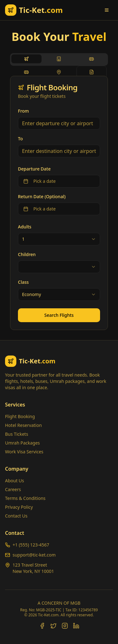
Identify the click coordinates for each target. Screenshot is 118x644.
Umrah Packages (22, 443)
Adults (25, 227)
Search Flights (59, 315)
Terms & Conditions (25, 498)
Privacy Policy (19, 507)
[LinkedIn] (76, 626)
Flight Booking (20, 416)
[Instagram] (65, 626)
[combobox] (59, 239)
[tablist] (59, 59)
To (20, 139)
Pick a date (39, 181)
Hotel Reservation (23, 425)
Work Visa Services (24, 452)
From (23, 111)
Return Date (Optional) (42, 196)
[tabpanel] (59, 203)
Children (27, 254)
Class (23, 282)
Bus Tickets (17, 434)
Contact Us (16, 516)
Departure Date (34, 169)
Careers (13, 489)
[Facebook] (42, 626)
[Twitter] (53, 626)
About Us (14, 481)
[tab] (26, 59)
